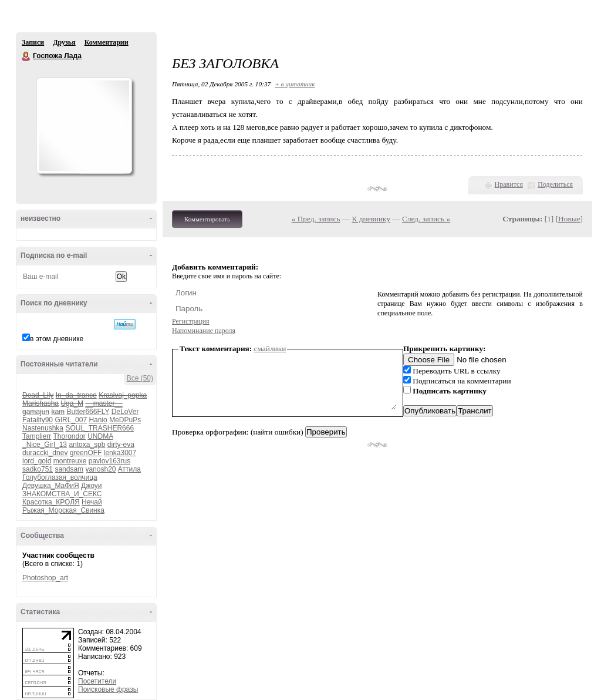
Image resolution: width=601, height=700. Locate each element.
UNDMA (100, 436)
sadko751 (38, 469)
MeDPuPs (125, 420)
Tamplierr (37, 436)
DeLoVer (125, 412)
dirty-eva (121, 445)
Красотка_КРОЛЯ (51, 502)
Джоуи (91, 486)
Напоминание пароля (204, 331)
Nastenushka (43, 428)
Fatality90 (38, 420)
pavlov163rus (109, 461)
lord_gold (37, 461)
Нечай (92, 502)
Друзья (64, 42)
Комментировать (207, 219)
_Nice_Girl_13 (45, 445)
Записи (33, 42)
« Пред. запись (316, 219)
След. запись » (426, 219)
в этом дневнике (57, 339)
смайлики (270, 349)
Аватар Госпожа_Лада (84, 126)
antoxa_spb (87, 445)
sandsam (69, 469)
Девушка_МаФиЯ (51, 486)
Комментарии (107, 42)
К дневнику (372, 219)
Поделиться (555, 184)
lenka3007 (120, 453)
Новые (569, 219)
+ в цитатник (295, 84)
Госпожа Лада (26, 56)
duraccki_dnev (45, 453)
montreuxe (70, 461)
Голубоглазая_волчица (60, 477)
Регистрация (191, 321)
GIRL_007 (71, 420)
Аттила (129, 469)
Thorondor (69, 436)
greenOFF (86, 453)
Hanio (98, 420)
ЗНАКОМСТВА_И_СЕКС (62, 494)
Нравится (509, 184)
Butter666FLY (88, 412)
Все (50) (140, 378)
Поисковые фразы (108, 689)
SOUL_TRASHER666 (99, 428)
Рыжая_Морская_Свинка (63, 510)
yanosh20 (100, 469)
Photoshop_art (45, 578)
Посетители (97, 681)
